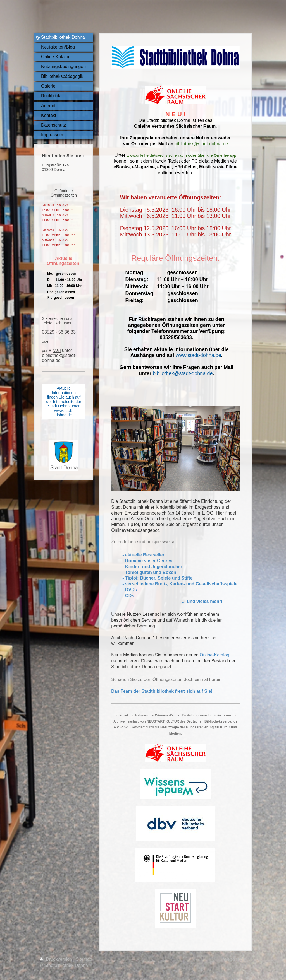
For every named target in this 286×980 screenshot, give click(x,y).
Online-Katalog (214, 655)
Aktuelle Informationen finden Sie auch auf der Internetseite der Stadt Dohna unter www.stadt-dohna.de (64, 402)
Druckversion (56, 959)
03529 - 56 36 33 (59, 332)
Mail (57, 350)
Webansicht (235, 959)
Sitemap (84, 959)
